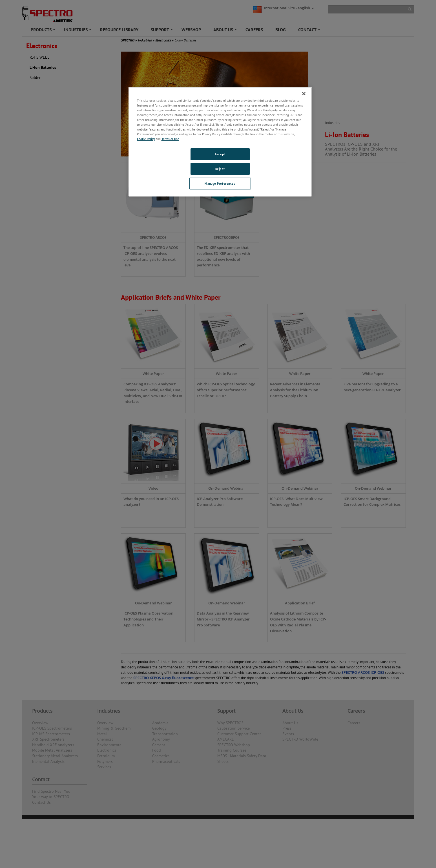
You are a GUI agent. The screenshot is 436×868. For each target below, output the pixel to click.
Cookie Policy (146, 139)
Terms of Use (170, 139)
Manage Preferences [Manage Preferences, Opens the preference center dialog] (220, 183)
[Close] (304, 94)
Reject (220, 169)
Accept (220, 154)
